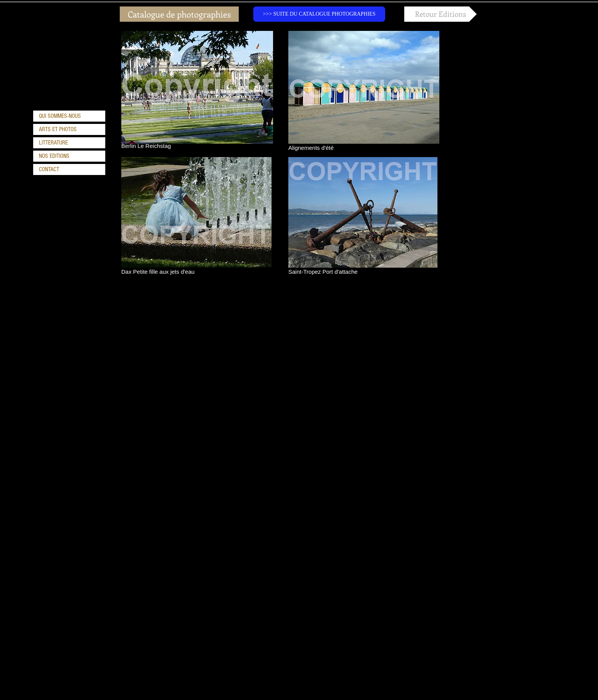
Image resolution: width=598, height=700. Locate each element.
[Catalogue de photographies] (179, 14)
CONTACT (49, 169)
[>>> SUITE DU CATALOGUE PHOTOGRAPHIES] (319, 14)
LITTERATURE (53, 143)
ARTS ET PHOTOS (58, 129)
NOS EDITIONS (54, 156)
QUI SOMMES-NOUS (60, 116)
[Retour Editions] (440, 14)
